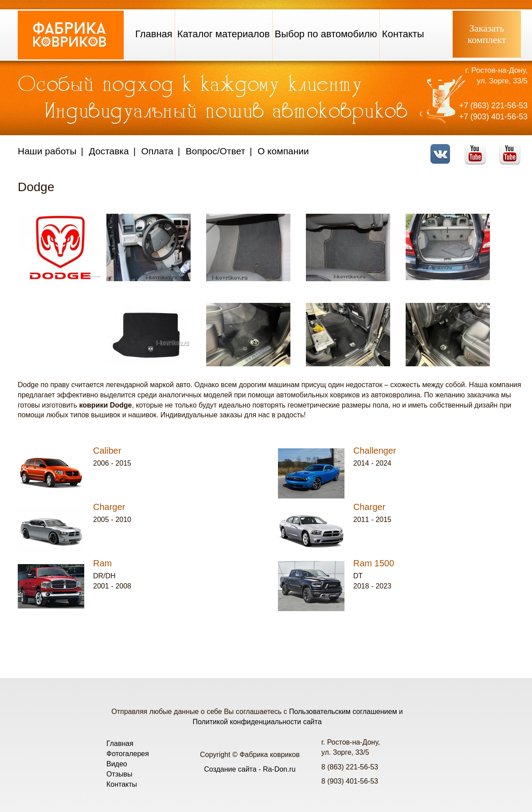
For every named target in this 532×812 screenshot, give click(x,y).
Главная (154, 34)
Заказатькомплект (487, 34)
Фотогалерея (128, 754)
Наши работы (47, 151)
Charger (109, 507)
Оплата (157, 151)
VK (443, 148)
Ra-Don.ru (279, 769)
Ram (102, 563)
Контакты (403, 34)
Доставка (109, 151)
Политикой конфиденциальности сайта (257, 722)
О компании (283, 151)
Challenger (375, 451)
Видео (117, 764)
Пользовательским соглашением (343, 712)
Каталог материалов (224, 34)
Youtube (478, 148)
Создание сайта (230, 769)
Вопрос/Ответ (215, 151)
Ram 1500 (374, 563)
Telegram (512, 148)
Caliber (107, 451)
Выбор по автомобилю (326, 34)
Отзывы (119, 774)
